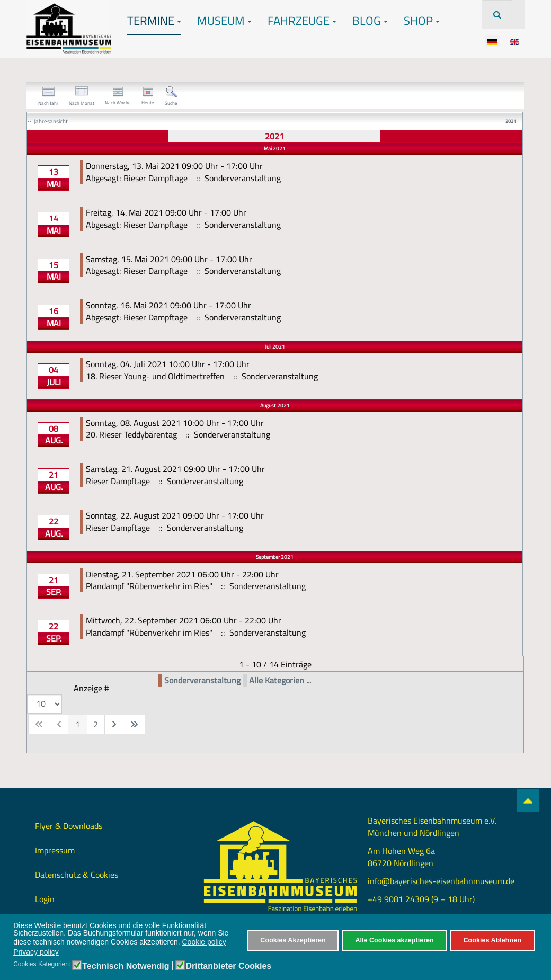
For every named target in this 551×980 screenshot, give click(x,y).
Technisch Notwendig (126, 966)
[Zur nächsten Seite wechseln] (114, 724)
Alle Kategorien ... (280, 680)
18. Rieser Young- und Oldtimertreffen (155, 376)
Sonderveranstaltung (202, 680)
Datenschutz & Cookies (77, 875)
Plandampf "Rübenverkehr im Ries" (149, 586)
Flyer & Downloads (69, 826)
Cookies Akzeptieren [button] (293, 940)
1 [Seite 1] (78, 724)
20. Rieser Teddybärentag (131, 434)
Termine (154, 21)
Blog (370, 21)
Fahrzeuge (302, 21)
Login (45, 899)
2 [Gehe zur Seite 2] (96, 724)
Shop (422, 21)
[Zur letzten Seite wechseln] (134, 724)
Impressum (55, 850)
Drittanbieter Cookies (228, 966)
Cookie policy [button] (204, 942)
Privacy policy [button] (36, 952)
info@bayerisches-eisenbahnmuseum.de (441, 881)
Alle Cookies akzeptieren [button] (394, 940)
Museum (224, 21)
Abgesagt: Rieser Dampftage (137, 178)
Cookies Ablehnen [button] (492, 940)
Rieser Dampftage (118, 481)
